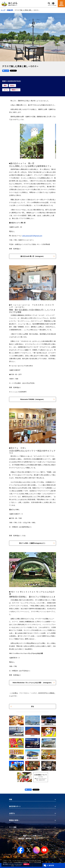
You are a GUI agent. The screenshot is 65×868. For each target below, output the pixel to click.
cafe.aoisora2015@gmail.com (32, 236)
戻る (22, 706)
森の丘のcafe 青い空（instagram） (37, 256)
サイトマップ (38, 838)
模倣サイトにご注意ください (33, 836)
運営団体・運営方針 (25, 838)
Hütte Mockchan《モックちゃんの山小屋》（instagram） (33, 683)
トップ (3, 10)
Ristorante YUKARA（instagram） (37, 399)
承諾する (26, 864)
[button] (26, 156)
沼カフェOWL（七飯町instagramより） (37, 543)
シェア (6, 71)
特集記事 (10, 10)
